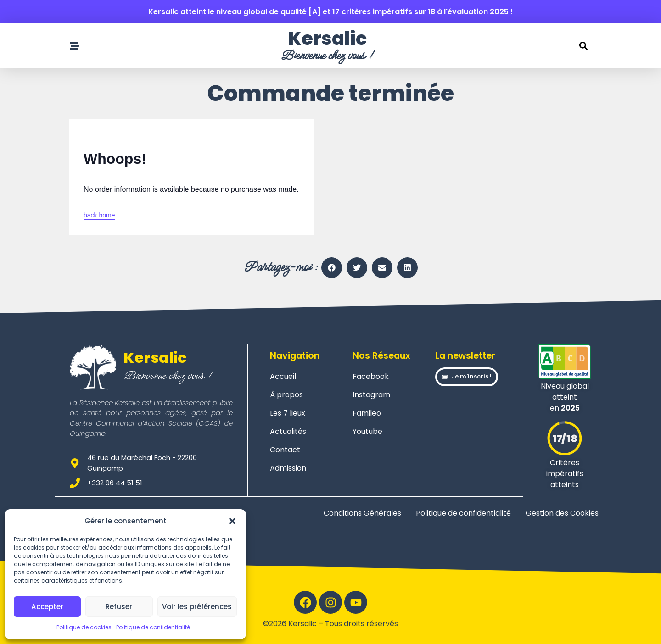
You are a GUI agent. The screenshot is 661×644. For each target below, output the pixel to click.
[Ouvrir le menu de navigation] (74, 46)
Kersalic (328, 39)
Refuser (119, 607)
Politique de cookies (84, 627)
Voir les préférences (197, 607)
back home (99, 215)
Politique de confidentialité (153, 627)
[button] (232, 521)
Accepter (48, 607)
